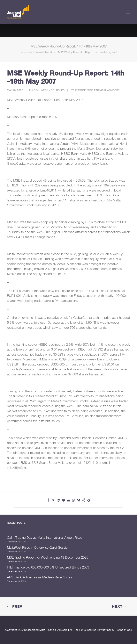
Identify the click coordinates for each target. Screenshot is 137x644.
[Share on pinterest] (64, 500)
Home (23, 52)
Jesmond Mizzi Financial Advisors (97, 90)
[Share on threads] (58, 500)
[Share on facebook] (48, 500)
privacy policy (106, 630)
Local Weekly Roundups (42, 52)
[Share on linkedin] (69, 500)
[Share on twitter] (53, 500)
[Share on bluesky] (79, 500)
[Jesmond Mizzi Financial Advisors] (18, 12)
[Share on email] (89, 500)
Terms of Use (124, 630)
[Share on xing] (84, 500)
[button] (128, 12)
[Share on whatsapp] (74, 500)
